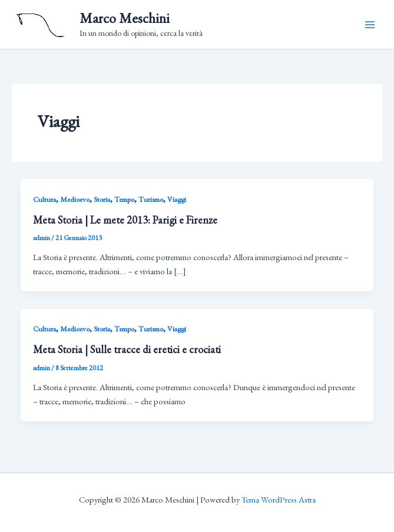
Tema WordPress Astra (279, 499)
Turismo (151, 199)
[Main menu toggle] (370, 25)
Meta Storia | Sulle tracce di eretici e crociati (127, 349)
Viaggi (177, 199)
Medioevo (75, 199)
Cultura (44, 199)
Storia (102, 199)
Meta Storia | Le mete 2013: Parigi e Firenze (125, 220)
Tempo (124, 199)
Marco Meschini (125, 18)
